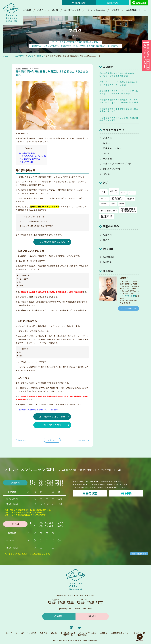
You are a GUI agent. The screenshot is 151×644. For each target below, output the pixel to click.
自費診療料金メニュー (136, 10)
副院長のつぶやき (112, 169)
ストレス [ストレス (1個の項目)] (132, 193)
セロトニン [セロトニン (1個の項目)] (104, 199)
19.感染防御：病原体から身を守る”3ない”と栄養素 (37, 410)
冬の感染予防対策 (26, 153)
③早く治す (27, 162)
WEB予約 (112, 3)
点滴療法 (115, 10)
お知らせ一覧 (139, 633)
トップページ (12, 633)
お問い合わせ (82, 635)
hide (36, 148)
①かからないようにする (33, 156)
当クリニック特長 (23, 10)
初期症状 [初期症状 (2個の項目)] (117, 198)
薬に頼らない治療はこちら (52, 242)
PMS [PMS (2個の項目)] (104, 192)
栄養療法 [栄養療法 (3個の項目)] (128, 210)
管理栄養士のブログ (113, 148)
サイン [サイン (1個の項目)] (123, 193)
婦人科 (55, 10)
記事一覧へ (52, 440)
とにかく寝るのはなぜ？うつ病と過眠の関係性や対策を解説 (119, 119)
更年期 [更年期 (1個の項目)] (122, 204)
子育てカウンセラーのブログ (117, 164)
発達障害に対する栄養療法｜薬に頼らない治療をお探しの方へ (119, 110)
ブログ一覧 (68, 635)
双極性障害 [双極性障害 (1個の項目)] (130, 199)
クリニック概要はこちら (129, 308)
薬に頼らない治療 (72, 10)
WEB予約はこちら (52, 425)
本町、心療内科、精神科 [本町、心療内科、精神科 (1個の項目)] (109, 211)
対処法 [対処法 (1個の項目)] (114, 204)
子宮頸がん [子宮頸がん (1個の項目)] (104, 204)
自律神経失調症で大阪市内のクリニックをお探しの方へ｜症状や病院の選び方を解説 (119, 101)
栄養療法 (25, 69)
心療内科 (41, 10)
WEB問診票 (79, 3)
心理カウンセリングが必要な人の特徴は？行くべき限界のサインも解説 (119, 83)
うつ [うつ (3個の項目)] (114, 192)
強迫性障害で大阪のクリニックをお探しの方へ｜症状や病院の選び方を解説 (119, 92)
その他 (106, 174)
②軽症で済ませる (30, 159)
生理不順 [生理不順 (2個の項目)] (107, 216)
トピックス (109, 153)
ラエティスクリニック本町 (129, 295)
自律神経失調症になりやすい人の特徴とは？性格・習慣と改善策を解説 (118, 75)
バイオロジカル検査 (96, 10)
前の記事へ (22, 440)
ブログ (18, 69)
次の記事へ (82, 440)
